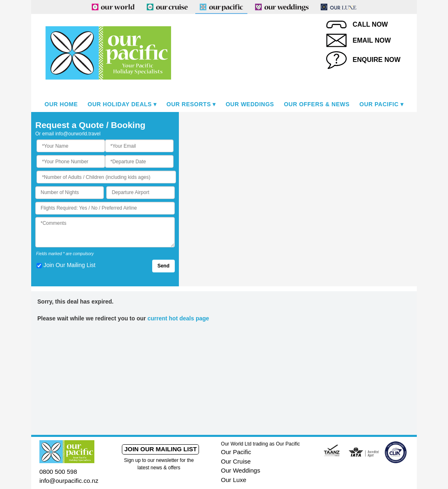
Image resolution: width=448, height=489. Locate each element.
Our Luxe (234, 480)
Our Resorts (189, 104)
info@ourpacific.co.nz (69, 481)
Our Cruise (236, 461)
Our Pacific (379, 104)
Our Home (61, 104)
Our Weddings (250, 104)
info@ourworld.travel (78, 134)
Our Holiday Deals (120, 104)
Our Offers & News (317, 104)
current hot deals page (178, 318)
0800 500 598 (58, 472)
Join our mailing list (161, 449)
